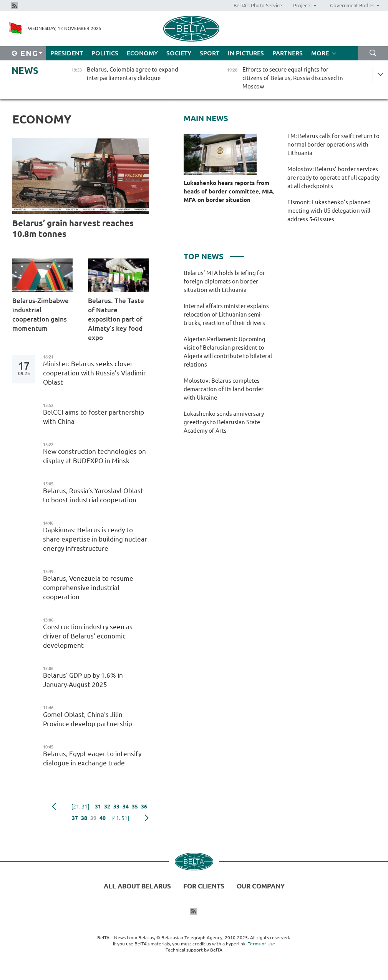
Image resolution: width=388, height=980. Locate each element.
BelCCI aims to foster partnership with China (94, 417)
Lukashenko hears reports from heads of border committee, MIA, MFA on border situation (229, 191)
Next (147, 818)
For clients (204, 886)
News (25, 71)
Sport (210, 53)
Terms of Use (261, 944)
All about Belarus (137, 886)
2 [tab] (253, 253)
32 (107, 807)
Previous (54, 807)
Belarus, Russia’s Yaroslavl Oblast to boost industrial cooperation (93, 495)
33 (116, 807)
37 (75, 818)
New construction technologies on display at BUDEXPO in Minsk (95, 456)
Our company (261, 886)
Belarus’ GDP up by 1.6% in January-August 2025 (83, 680)
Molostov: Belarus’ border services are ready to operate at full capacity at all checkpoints (333, 177)
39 (93, 818)
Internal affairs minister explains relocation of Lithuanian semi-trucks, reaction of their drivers (226, 314)
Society (179, 53)
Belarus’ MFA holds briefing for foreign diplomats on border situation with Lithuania (224, 281)
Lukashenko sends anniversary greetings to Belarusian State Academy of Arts (224, 422)
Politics (105, 53)
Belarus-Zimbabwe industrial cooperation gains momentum (41, 314)
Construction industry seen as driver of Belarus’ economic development (88, 636)
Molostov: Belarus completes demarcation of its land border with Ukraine (224, 389)
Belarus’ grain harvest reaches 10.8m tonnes (73, 228)
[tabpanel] (230, 356)
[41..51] (120, 818)
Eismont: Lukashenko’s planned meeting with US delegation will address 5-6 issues (329, 211)
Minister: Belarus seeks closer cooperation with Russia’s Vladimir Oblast (95, 373)
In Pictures (246, 53)
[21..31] (80, 807)
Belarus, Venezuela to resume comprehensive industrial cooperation (88, 587)
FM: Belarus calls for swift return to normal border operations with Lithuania (333, 144)
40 (103, 818)
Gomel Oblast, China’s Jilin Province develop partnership (88, 719)
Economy (142, 53)
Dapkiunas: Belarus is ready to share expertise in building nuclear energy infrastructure (95, 539)
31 (98, 807)
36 (144, 807)
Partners (288, 53)
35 (135, 807)
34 (126, 807)
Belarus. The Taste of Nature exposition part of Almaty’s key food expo (116, 319)
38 (84, 818)
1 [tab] (237, 253)
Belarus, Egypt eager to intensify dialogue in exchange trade (92, 758)
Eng (29, 53)
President (67, 53)
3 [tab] (268, 253)
